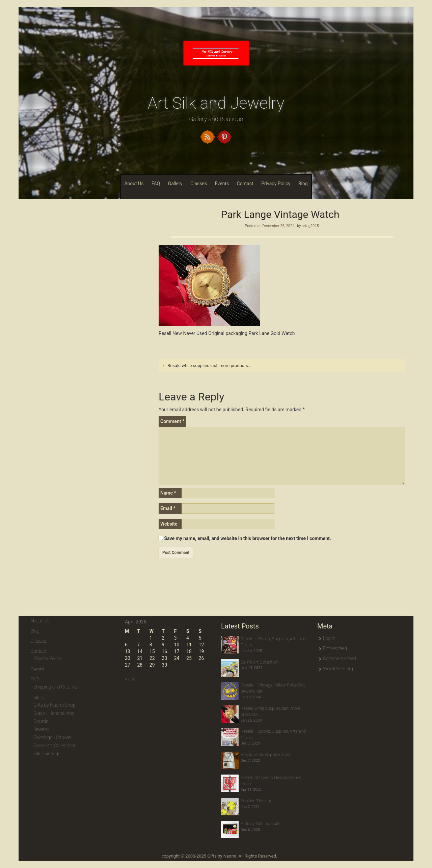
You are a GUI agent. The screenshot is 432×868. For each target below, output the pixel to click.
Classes (199, 184)
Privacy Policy (276, 184)
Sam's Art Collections (55, 746)
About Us (134, 184)
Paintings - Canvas (52, 737)
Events (222, 184)
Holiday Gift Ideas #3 (260, 824)
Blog (303, 184)
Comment (172, 421)
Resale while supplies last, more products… (206, 366)
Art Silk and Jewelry (216, 103)
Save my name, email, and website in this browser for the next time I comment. (247, 538)
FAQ (156, 184)
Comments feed (339, 659)
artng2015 (310, 226)
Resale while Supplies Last (265, 754)
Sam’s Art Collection (259, 662)
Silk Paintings (47, 754)
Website (169, 524)
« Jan (130, 679)
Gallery (175, 184)
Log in (329, 638)
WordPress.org (338, 669)
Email (168, 508)
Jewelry (41, 729)
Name (168, 493)
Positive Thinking (256, 801)
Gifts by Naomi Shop (54, 705)
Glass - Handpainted (54, 713)
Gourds (41, 721)
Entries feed (335, 648)
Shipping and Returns (55, 687)
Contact (245, 184)
